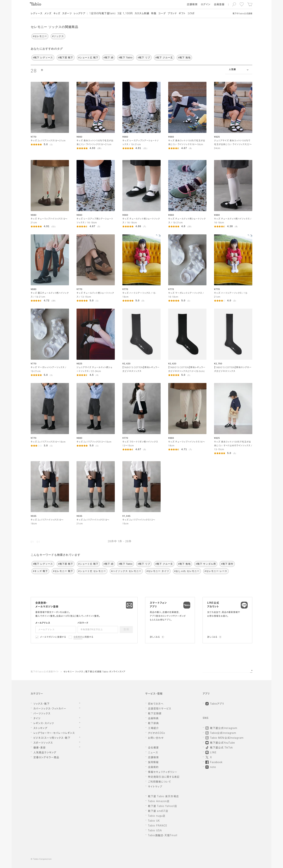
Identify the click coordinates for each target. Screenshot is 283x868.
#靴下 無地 (184, 58)
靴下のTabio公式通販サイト (45, 672)
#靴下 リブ (144, 58)
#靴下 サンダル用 (206, 564)
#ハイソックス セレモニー (126, 571)
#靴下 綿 (109, 58)
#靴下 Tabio (126, 58)
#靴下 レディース (43, 58)
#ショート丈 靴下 (88, 58)
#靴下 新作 (227, 564)
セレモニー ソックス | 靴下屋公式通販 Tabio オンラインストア (94, 672)
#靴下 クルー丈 (164, 58)
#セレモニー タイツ (158, 571)
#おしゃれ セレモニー (187, 571)
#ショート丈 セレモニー (92, 571)
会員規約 (78, 637)
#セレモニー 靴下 (63, 571)
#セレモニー (40, 36)
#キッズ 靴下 (40, 571)
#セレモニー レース (216, 571)
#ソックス (58, 36)
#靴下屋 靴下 (66, 58)
